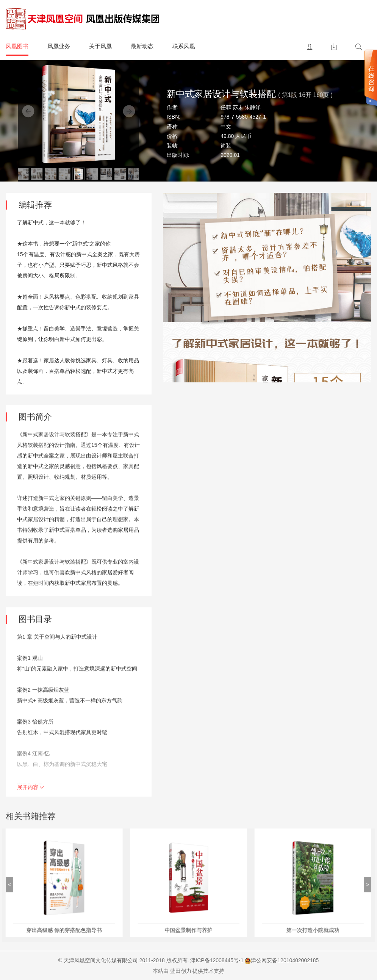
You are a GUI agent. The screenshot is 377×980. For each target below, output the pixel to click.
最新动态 (142, 46)
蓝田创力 (181, 971)
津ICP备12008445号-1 (217, 960)
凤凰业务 (59, 46)
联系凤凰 (184, 46)
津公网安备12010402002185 (285, 960)
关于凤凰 (100, 46)
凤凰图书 (17, 46)
